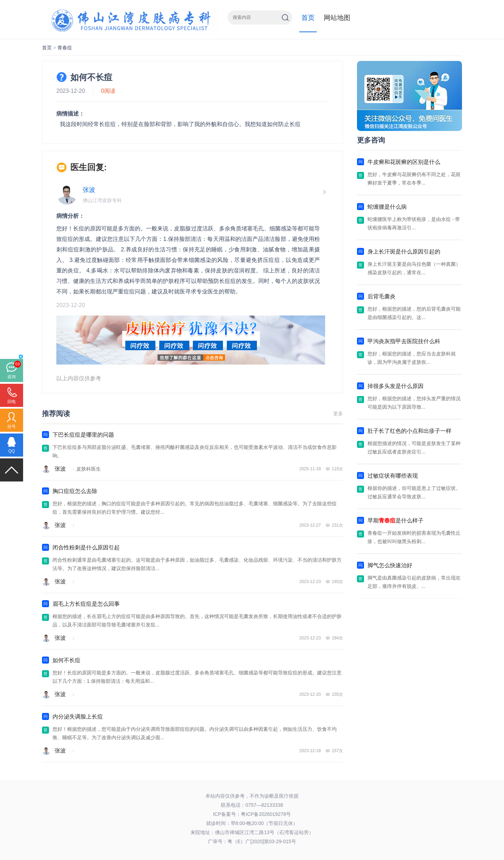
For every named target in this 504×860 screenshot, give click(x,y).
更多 (338, 414)
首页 (308, 18)
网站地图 (337, 18)
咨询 (12, 377)
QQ (12, 451)
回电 (12, 402)
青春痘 (65, 48)
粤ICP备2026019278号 (266, 814)
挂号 (12, 426)
